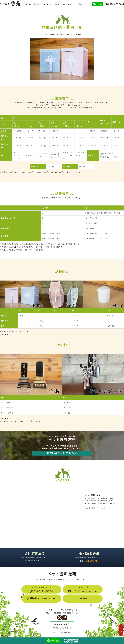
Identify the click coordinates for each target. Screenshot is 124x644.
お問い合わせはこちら (62, 453)
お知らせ (71, 4)
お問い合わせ (81, 4)
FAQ (64, 4)
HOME (29, 4)
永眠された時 (47, 4)
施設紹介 (37, 4)
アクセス (92, 4)
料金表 (57, 4)
